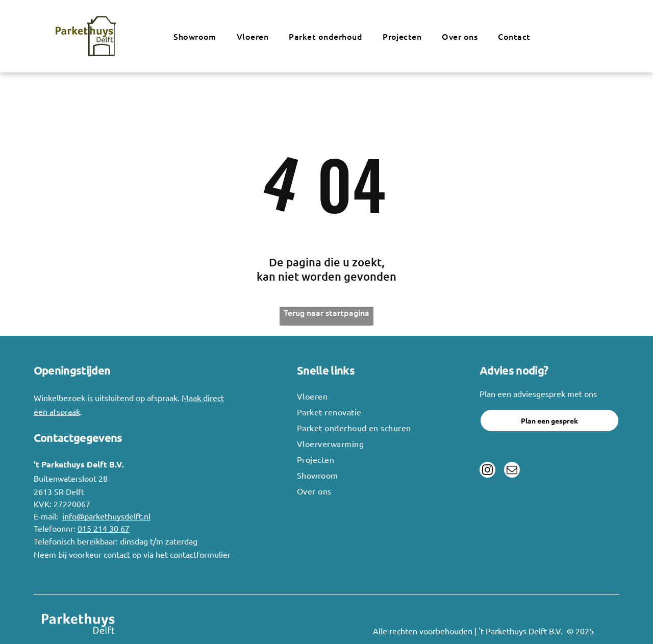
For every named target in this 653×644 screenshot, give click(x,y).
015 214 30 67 (104, 528)
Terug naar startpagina (326, 312)
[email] (511, 471)
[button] (253, 36)
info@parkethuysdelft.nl (106, 516)
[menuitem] (195, 36)
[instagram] (487, 471)
